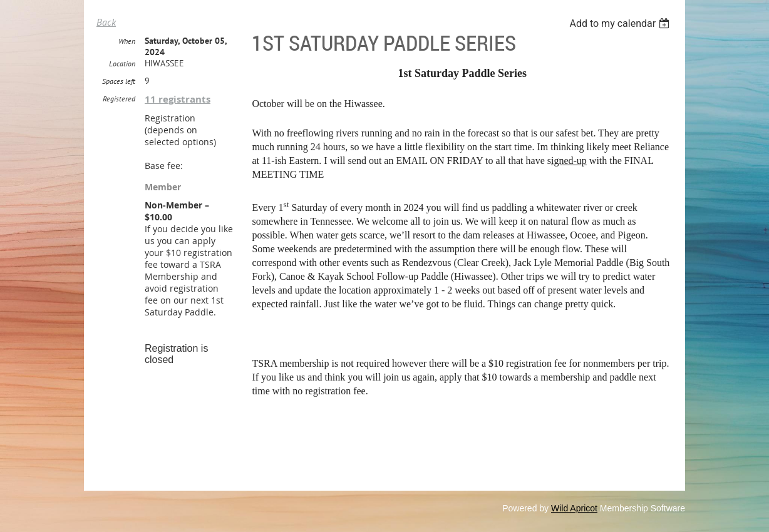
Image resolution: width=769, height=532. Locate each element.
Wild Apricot (574, 508)
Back (106, 22)
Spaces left (119, 81)
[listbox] (621, 23)
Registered (119, 99)
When (127, 41)
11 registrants (178, 99)
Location (122, 64)
